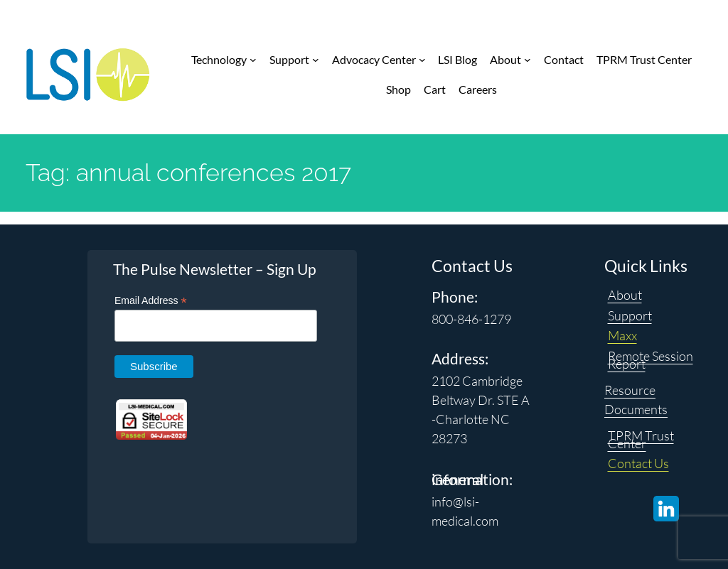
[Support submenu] (316, 60)
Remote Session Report (651, 360)
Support (630, 315)
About (625, 295)
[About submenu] (528, 60)
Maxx (622, 335)
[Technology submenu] (253, 60)
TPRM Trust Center (641, 439)
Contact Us (638, 463)
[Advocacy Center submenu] (422, 60)
